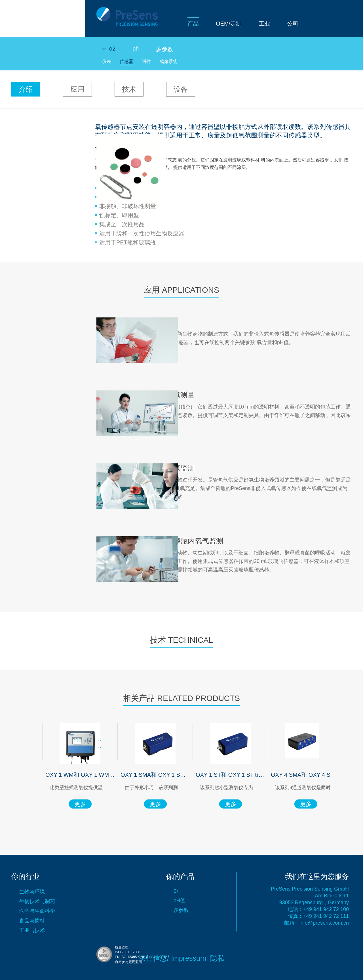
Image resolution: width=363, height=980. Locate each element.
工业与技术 (32, 930)
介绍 (26, 89)
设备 (181, 89)
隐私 (217, 958)
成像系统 (168, 61)
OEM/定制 (144, 24)
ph (136, 49)
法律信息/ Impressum (172, 958)
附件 (146, 61)
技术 (129, 89)
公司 (208, 24)
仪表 (107, 61)
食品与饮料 (32, 921)
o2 (112, 49)
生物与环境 (32, 892)
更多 (70, 804)
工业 (179, 24)
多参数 (164, 49)
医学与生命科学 (37, 911)
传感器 (126, 61)
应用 (77, 89)
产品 (108, 24)
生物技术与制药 (37, 901)
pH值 (179, 901)
